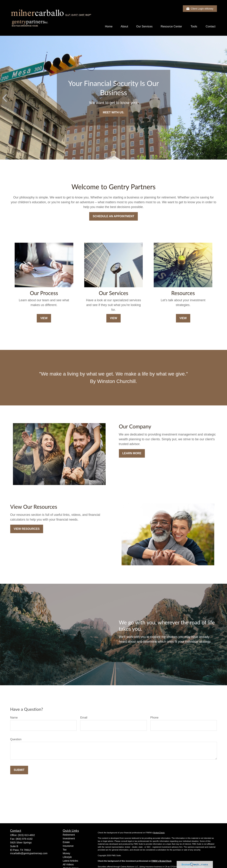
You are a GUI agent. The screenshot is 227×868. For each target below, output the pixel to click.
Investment (69, 838)
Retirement (69, 835)
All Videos (68, 864)
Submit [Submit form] (19, 770)
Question (16, 739)
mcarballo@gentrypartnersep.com (29, 853)
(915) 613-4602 (26, 835)
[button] (109, 26)
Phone (154, 718)
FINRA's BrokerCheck (161, 861)
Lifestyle (67, 857)
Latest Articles (70, 861)
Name (14, 718)
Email (84, 718)
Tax (65, 850)
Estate (66, 842)
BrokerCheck (159, 833)
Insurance (68, 846)
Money (66, 853)
